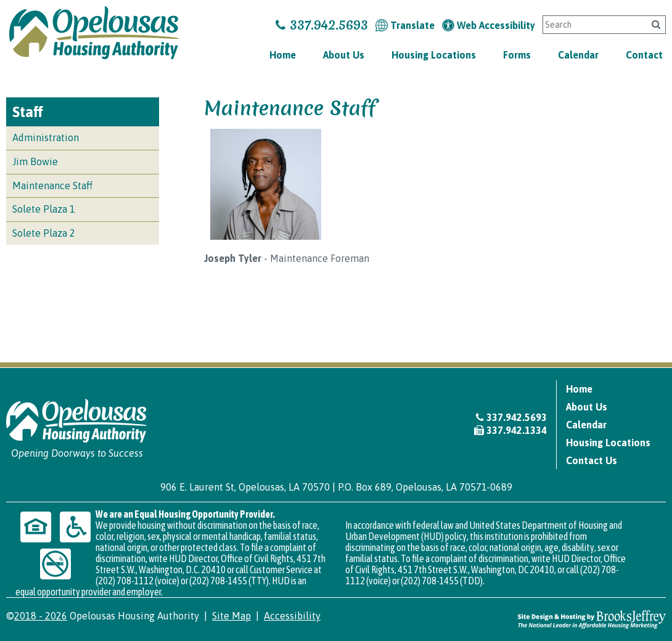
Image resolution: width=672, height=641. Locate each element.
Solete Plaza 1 (44, 209)
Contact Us (592, 460)
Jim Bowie (35, 161)
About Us (344, 55)
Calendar (578, 55)
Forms (517, 55)
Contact (644, 55)
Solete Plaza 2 (44, 233)
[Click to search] (656, 24)
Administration (46, 137)
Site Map (232, 616)
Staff (28, 112)
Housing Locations (434, 55)
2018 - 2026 (41, 616)
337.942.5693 (322, 25)
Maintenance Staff (52, 186)
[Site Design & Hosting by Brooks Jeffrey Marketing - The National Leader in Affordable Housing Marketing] (592, 619)
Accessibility (292, 616)
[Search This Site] (592, 25)
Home (283, 55)
